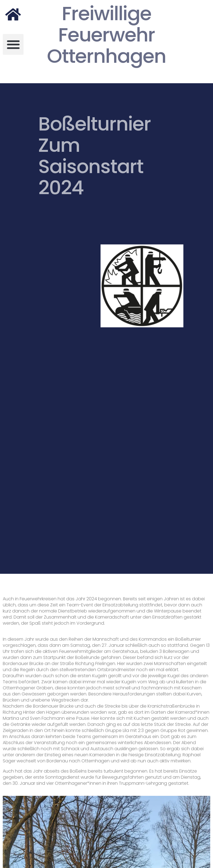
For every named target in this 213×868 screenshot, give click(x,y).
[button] (13, 44)
